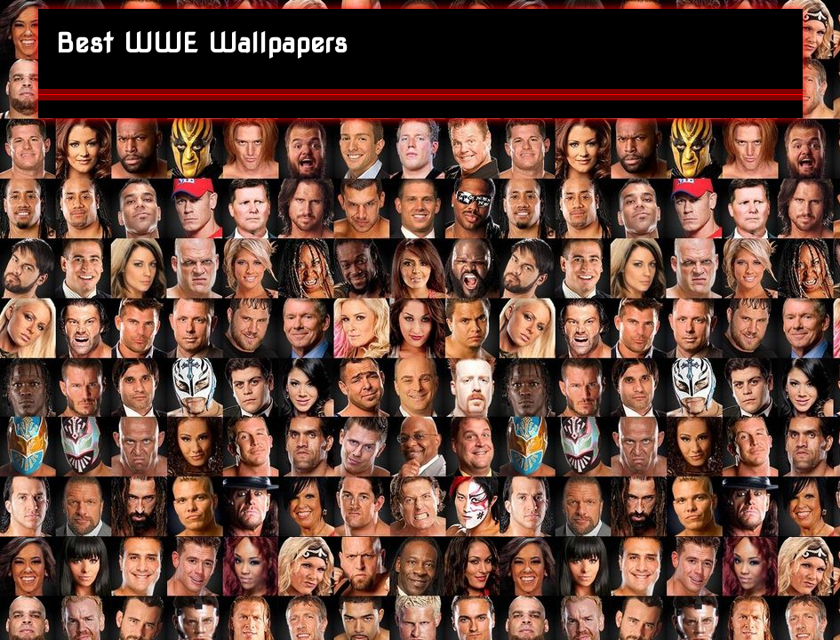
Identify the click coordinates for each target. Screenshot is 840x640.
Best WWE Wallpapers (202, 43)
